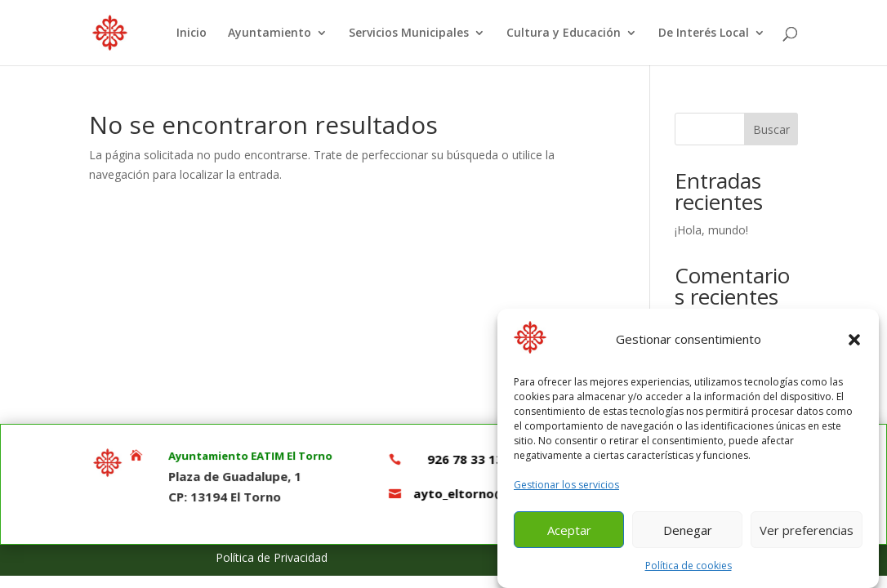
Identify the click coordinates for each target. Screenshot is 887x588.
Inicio (192, 33)
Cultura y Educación (564, 33)
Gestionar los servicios (566, 492)
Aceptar (569, 537)
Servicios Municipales (409, 33)
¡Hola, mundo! (711, 230)
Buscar (771, 129)
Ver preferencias (807, 537)
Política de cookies (689, 573)
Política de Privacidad (272, 557)
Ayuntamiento (270, 33)
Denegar (688, 537)
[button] (854, 347)
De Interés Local (704, 33)
